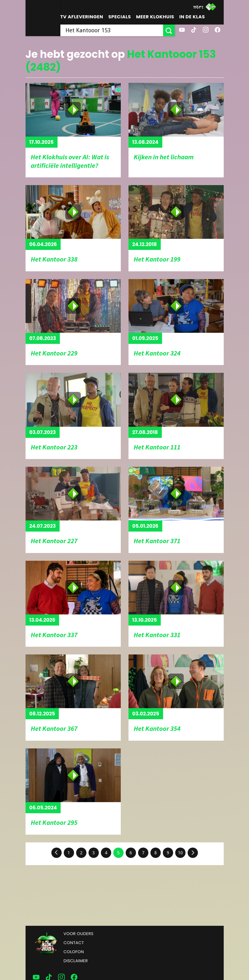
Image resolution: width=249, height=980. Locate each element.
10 (180, 853)
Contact (74, 943)
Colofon (74, 952)
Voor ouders (78, 934)
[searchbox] (112, 30)
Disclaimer (76, 961)
